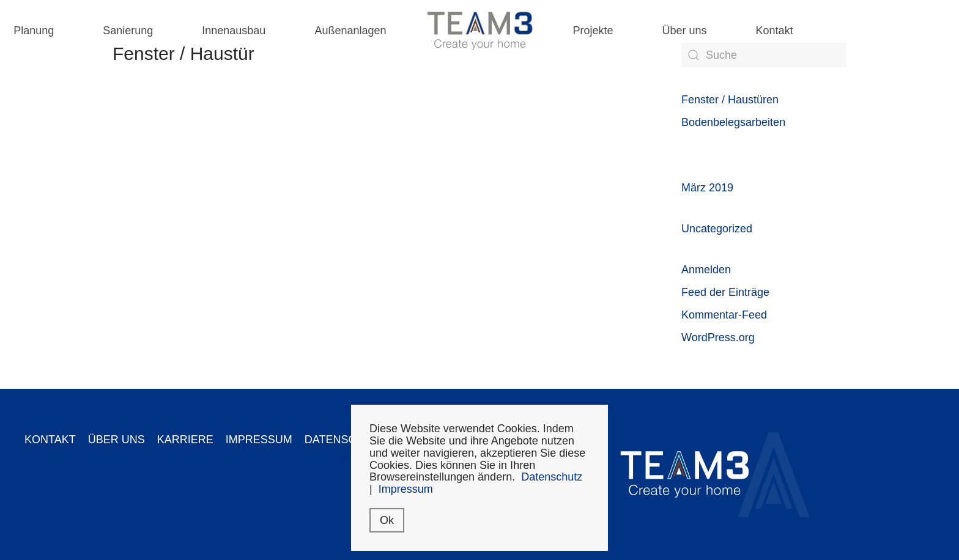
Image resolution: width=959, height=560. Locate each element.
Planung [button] (34, 31)
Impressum (406, 489)
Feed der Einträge (725, 292)
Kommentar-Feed (724, 315)
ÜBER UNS (117, 440)
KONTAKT (50, 440)
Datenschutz (552, 477)
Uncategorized (717, 229)
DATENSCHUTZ (345, 440)
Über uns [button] (685, 31)
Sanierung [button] (128, 31)
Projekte (593, 31)
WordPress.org (718, 337)
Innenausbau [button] (234, 31)
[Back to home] (480, 31)
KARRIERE (185, 440)
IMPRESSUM (259, 440)
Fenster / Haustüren (730, 100)
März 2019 (707, 188)
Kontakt (775, 31)
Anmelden (706, 270)
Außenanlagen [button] (350, 31)
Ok (387, 520)
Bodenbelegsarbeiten (733, 122)
